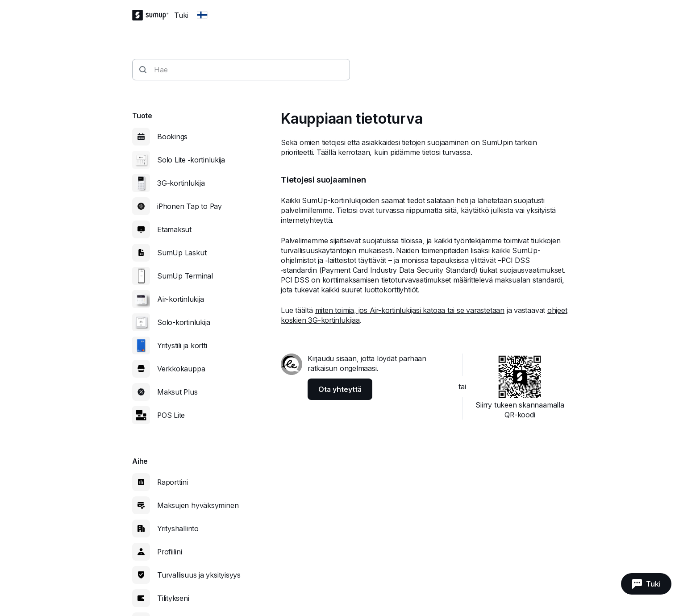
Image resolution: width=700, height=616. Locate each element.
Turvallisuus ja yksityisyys (199, 575)
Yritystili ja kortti (182, 345)
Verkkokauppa (181, 369)
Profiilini (170, 552)
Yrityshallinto (178, 529)
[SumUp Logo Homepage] (153, 15)
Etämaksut (174, 229)
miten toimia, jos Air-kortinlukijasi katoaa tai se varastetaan (410, 310)
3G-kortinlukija (181, 183)
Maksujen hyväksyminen (198, 505)
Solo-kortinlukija (184, 322)
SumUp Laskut (182, 253)
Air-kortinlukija (180, 299)
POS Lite (171, 415)
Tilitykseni (173, 598)
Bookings (172, 137)
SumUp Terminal (185, 276)
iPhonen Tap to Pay (190, 206)
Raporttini (173, 482)
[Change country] (202, 15)
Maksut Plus (177, 392)
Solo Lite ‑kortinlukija (191, 160)
